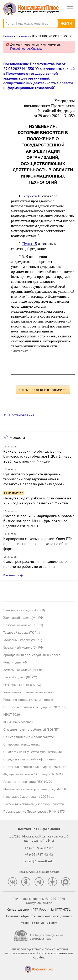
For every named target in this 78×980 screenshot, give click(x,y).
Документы (23, 36)
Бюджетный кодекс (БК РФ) (23, 647)
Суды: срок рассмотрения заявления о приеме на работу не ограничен (35, 564)
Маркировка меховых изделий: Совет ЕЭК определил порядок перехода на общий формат (38, 544)
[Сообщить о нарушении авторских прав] (39, 935)
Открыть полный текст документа (43, 390)
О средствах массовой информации (30, 759)
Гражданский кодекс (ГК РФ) (24, 610)
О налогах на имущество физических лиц (33, 752)
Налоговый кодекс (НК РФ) (23, 625)
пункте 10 (34, 196)
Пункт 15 (30, 244)
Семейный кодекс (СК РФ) (22, 685)
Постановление (22, 415)
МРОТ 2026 (12, 714)
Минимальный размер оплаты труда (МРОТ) (35, 789)
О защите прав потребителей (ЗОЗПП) (31, 729)
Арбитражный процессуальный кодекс (32, 655)
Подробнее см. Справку (26, 49)
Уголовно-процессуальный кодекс (28, 700)
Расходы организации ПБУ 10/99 (28, 782)
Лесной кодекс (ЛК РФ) (20, 677)
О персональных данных (22, 744)
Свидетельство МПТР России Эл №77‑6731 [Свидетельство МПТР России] (39, 909)
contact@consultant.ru (39, 861)
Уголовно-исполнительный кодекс (29, 692)
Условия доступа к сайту (39, 923)
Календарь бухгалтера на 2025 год (29, 796)
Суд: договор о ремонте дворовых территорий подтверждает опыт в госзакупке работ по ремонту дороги (34, 479)
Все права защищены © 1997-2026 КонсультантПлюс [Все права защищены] (39, 901)
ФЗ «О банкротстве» (18, 722)
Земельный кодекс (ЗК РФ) (23, 670)
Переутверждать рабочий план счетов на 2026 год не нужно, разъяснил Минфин (37, 501)
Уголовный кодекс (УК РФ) (23, 640)
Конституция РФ (15, 662)
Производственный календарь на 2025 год (35, 707)
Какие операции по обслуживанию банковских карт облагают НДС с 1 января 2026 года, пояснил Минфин (38, 456)
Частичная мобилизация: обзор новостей (34, 804)
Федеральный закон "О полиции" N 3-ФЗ (33, 774)
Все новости (11, 575)
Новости (17, 437)
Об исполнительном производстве (29, 737)
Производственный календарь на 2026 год (35, 767)
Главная (8, 36)
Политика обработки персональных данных (39, 916)
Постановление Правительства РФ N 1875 (34, 811)
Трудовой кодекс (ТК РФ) (22, 632)
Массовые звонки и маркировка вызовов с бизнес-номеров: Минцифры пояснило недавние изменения (39, 521)
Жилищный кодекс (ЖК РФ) (23, 617)
